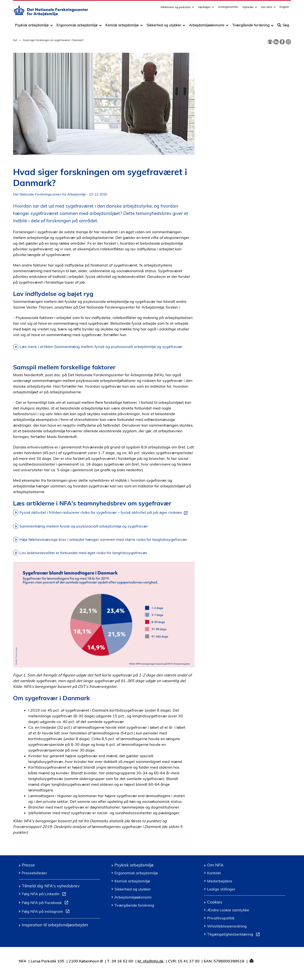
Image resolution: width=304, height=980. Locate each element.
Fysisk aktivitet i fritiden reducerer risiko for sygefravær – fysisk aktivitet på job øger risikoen (104, 513)
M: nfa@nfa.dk (151, 961)
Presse (28, 865)
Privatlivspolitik (221, 918)
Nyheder (248, 9)
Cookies (215, 902)
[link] (270, 42)
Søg (283, 27)
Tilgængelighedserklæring (234, 935)
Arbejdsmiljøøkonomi (207, 27)
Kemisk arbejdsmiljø (122, 27)
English (284, 8)
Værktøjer (205, 9)
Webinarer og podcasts (176, 9)
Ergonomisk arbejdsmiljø (77, 27)
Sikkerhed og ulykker (164, 27)
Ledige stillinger (221, 889)
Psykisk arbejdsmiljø (32, 27)
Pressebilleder (34, 873)
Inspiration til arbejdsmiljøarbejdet (55, 925)
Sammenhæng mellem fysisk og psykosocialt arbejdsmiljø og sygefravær (84, 526)
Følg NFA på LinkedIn (45, 894)
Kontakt (214, 873)
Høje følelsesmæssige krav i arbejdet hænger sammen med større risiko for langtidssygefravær (103, 539)
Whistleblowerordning (227, 926)
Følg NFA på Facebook (46, 903)
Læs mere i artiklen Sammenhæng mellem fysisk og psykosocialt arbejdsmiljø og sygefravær (101, 347)
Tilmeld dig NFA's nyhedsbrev (51, 886)
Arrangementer (228, 8)
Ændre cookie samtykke (228, 910)
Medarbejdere (220, 881)
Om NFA (267, 9)
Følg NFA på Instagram (47, 912)
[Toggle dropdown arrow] (194, 9)
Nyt (15, 40)
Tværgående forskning (251, 27)
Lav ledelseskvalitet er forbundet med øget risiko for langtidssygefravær (83, 553)
